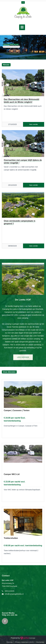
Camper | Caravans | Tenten (17, 410)
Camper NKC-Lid (12, 474)
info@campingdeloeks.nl (14, 594)
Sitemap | (11, 642)
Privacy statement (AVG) (24, 642)
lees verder (23, 357)
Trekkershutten (11, 538)
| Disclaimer (39, 642)
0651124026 (10, 591)
